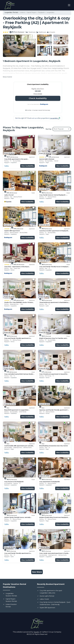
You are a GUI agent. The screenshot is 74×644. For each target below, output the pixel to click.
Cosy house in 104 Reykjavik (14, 482)
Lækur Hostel (9, 195)
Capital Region (31, 12)
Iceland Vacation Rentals (11, 606)
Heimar (13, 270)
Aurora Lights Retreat (47, 159)
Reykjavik (41, 12)
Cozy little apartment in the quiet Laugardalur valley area (51, 592)
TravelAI (36, 632)
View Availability (27, 166)
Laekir (47, 306)
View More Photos (11, 54)
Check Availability (38, 98)
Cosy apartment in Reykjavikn (50, 482)
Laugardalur (50, 12)
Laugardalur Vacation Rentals (11, 595)
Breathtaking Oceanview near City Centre (54, 446)
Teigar (47, 163)
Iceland (22, 12)
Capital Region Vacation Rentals (11, 600)
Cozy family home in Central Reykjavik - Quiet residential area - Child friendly (55, 603)
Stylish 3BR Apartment (12, 231)
